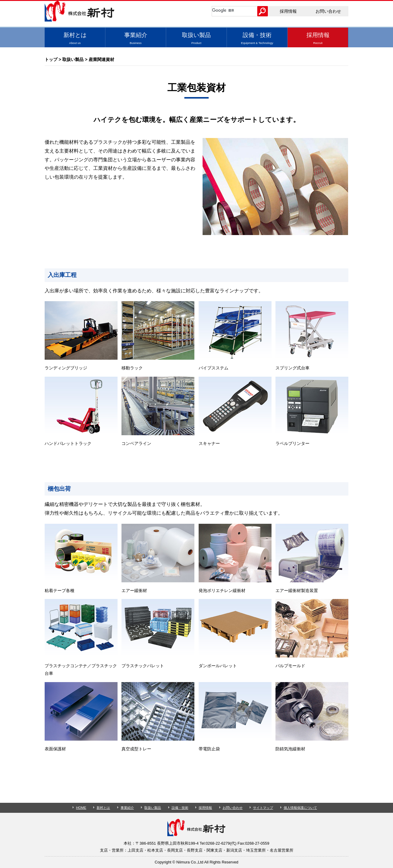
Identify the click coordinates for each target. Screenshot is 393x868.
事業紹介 (136, 38)
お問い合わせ (328, 11)
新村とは (75, 38)
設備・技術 (257, 38)
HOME (81, 808)
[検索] (235, 10)
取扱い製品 (196, 38)
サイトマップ (263, 808)
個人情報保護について (300, 808)
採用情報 (288, 11)
